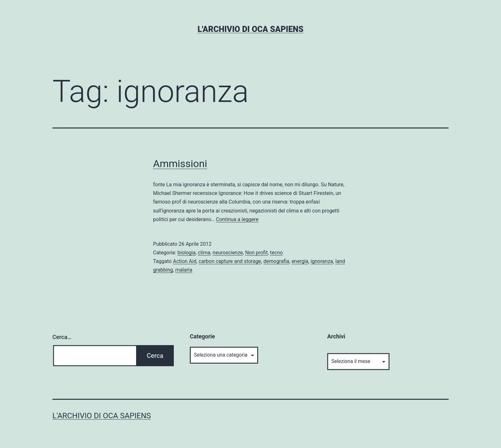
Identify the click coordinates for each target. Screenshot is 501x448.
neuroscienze (228, 253)
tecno (276, 253)
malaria (184, 270)
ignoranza (322, 261)
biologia (187, 253)
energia (300, 261)
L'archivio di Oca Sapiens (250, 29)
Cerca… (62, 337)
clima (204, 253)
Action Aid (185, 261)
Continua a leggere (237, 219)
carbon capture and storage (230, 261)
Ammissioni (180, 164)
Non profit (256, 253)
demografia (276, 261)
